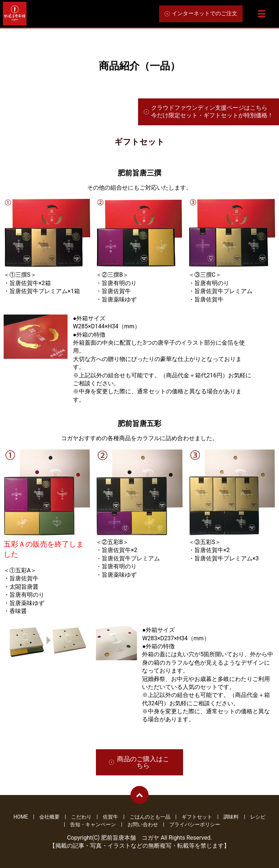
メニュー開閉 (262, 14)
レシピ (258, 817)
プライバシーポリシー (195, 824)
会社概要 (49, 817)
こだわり (81, 817)
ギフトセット (197, 817)
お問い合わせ (143, 824)
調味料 (231, 817)
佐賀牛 (110, 817)
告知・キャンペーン (93, 824)
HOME (21, 817)
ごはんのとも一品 (150, 817)
